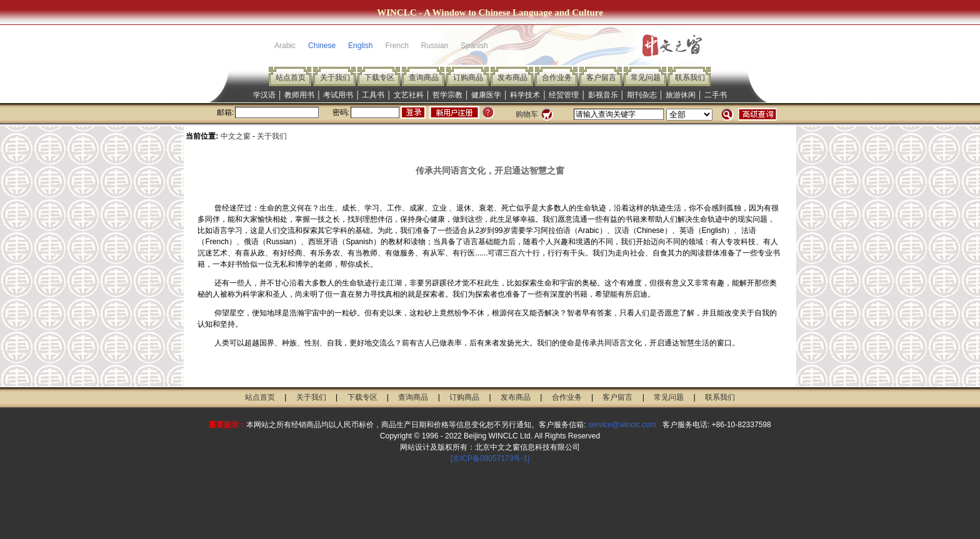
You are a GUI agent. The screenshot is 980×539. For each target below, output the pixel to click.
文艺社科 (409, 95)
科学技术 (525, 95)
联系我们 (690, 77)
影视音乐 (603, 95)
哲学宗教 (447, 95)
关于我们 (335, 77)
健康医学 (486, 95)
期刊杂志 (642, 95)
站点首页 (291, 77)
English (360, 46)
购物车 (527, 114)
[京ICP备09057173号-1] (490, 458)
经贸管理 (564, 95)
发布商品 (512, 77)
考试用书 (338, 95)
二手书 (716, 95)
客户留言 (601, 77)
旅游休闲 (681, 95)
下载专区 (379, 77)
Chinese (322, 46)
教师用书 (299, 95)
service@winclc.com (622, 425)
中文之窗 (236, 136)
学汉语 (264, 95)
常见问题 (646, 77)
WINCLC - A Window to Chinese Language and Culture (490, 12)
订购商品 (468, 77)
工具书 (373, 95)
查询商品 (424, 77)
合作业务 (557, 77)
